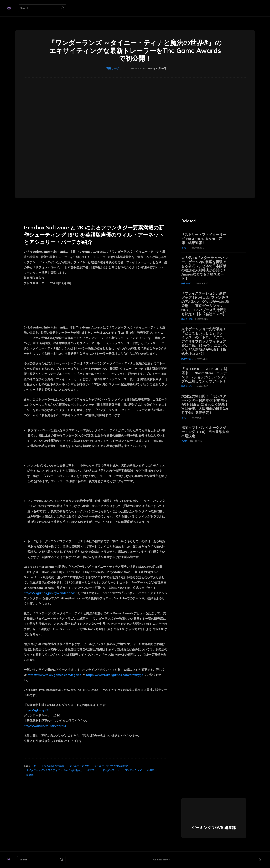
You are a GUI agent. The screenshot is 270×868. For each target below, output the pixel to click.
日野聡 (30, 775)
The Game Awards (53, 766)
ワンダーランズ (133, 770)
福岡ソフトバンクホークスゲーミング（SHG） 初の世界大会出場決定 (205, 432)
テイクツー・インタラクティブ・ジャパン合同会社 (54, 770)
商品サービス (114, 69)
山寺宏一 (152, 770)
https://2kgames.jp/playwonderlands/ (50, 593)
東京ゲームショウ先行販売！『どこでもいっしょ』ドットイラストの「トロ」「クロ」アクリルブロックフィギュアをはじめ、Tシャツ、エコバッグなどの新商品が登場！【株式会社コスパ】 (205, 342)
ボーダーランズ (111, 770)
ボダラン (92, 770)
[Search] (62, 8)
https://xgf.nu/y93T (37, 710)
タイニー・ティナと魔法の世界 (111, 766)
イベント (185, 248)
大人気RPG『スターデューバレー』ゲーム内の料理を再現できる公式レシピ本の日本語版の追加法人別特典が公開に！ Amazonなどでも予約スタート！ (205, 268)
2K (35, 766)
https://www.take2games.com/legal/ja (54, 675)
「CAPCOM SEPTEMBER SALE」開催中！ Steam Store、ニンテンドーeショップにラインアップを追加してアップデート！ (205, 375)
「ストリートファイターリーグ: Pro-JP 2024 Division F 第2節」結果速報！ (204, 239)
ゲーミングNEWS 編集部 (214, 828)
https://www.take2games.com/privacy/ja (115, 675)
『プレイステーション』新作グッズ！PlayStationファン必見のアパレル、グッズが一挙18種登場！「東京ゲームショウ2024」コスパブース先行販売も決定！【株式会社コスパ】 (205, 304)
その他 (184, 441)
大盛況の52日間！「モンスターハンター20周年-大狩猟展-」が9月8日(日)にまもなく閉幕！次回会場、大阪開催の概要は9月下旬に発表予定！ (205, 405)
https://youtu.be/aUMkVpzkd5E (45, 726)
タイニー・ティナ (79, 766)
